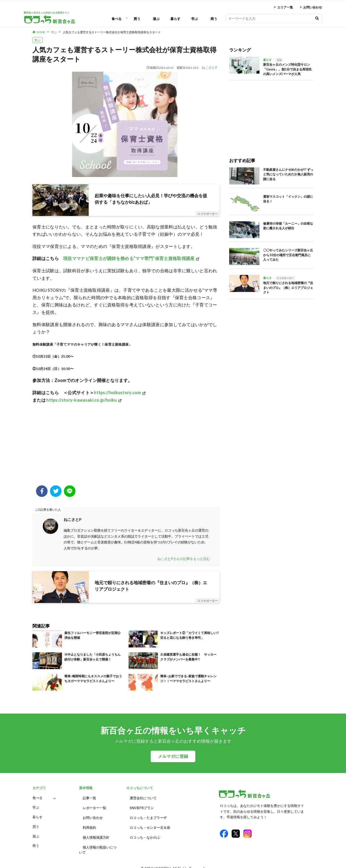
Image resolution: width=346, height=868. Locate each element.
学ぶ (195, 19)
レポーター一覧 (94, 806)
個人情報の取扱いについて (98, 844)
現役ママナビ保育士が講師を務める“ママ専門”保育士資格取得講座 (129, 258)
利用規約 (89, 824)
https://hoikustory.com (117, 393)
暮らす (175, 19)
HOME (41, 32)
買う (137, 19)
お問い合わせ (313, 7)
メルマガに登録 (173, 756)
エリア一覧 (285, 7)
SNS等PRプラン (142, 806)
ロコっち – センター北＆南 (150, 824)
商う (214, 19)
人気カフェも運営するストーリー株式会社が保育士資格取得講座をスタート (112, 32)
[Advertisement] (126, 447)
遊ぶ (156, 19)
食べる (117, 19)
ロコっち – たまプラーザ (148, 815)
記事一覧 (89, 797)
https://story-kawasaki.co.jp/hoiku (82, 400)
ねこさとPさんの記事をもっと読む (184, 559)
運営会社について (143, 797)
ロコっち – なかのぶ (145, 833)
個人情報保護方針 (96, 833)
